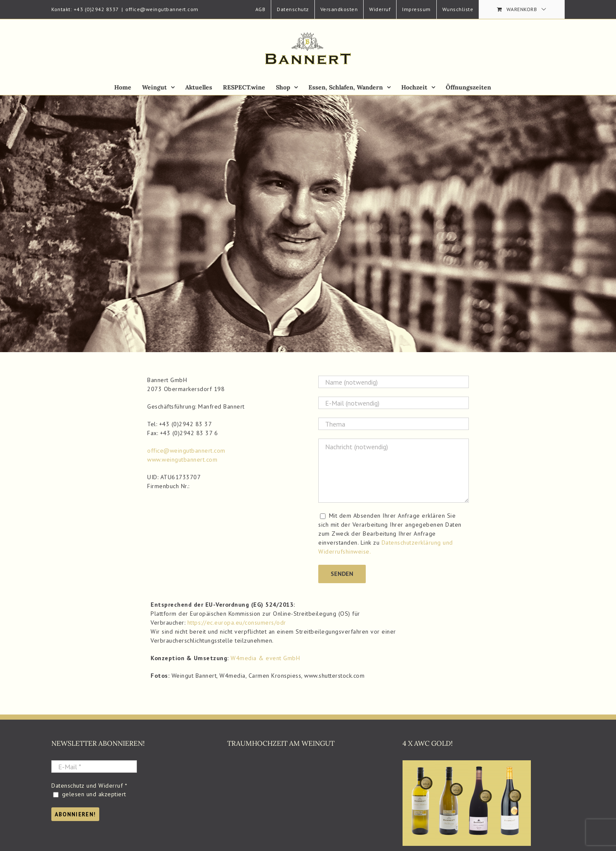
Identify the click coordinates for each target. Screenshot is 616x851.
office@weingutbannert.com (162, 9)
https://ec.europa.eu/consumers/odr (237, 623)
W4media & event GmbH (265, 658)
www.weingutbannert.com (182, 460)
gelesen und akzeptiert (90, 794)
